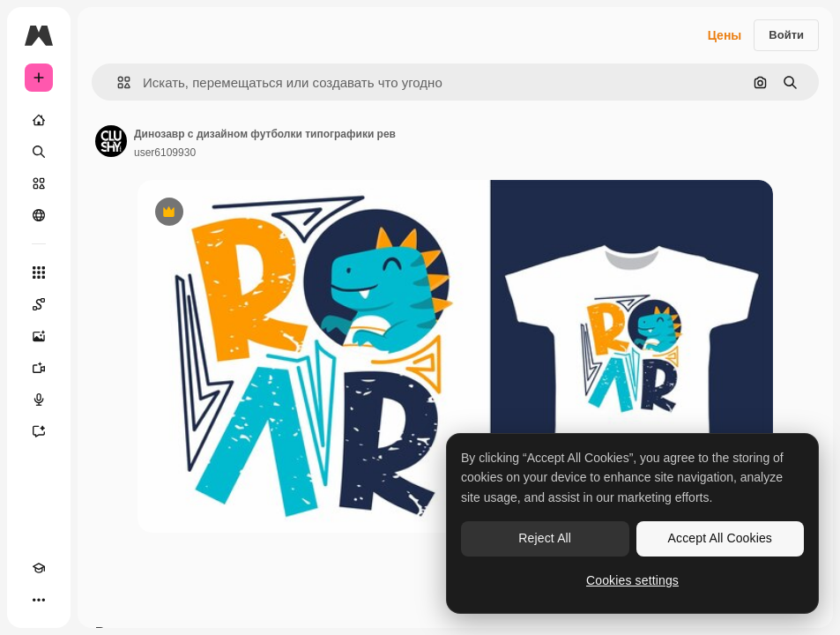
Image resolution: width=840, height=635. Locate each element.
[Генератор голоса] (39, 400)
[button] (117, 82)
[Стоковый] (39, 183)
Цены (725, 35)
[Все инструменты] (39, 273)
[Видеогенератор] (39, 368)
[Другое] (39, 600)
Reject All (545, 538)
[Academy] (39, 568)
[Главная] (39, 120)
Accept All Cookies (720, 538)
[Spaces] (39, 304)
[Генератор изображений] (39, 336)
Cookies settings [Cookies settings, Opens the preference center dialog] (632, 580)
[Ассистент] (39, 431)
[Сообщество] (39, 215)
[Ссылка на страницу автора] (111, 141)
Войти (786, 35)
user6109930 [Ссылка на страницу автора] (165, 153)
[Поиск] (39, 152)
